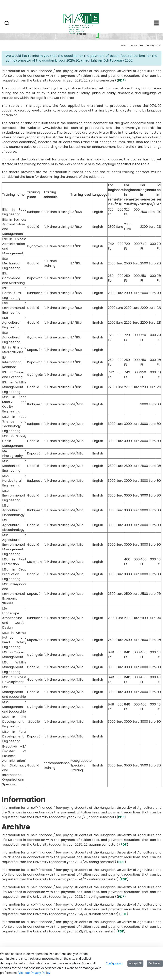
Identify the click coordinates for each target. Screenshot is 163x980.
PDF (121, 80)
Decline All (155, 963)
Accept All (135, 963)
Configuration (114, 963)
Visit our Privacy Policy (34, 973)
